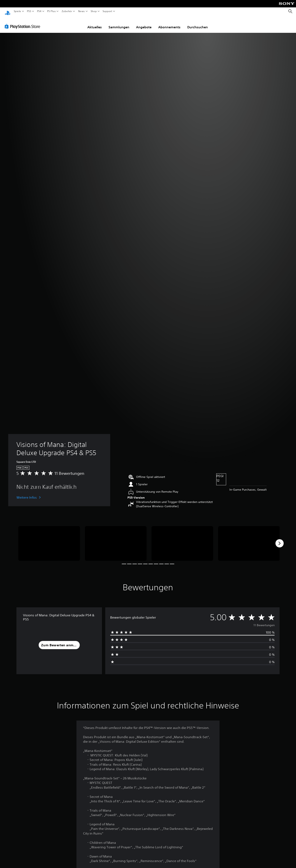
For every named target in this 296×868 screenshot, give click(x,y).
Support (107, 11)
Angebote (144, 23)
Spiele (17, 11)
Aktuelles (95, 23)
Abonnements (169, 23)
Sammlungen (119, 23)
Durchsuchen (198, 23)
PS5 (29, 11)
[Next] (280, 539)
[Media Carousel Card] (49, 540)
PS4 (39, 11)
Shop (94, 11)
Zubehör (67, 11)
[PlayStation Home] (8, 11)
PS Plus (51, 11)
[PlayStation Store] (24, 22)
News (82, 11)
